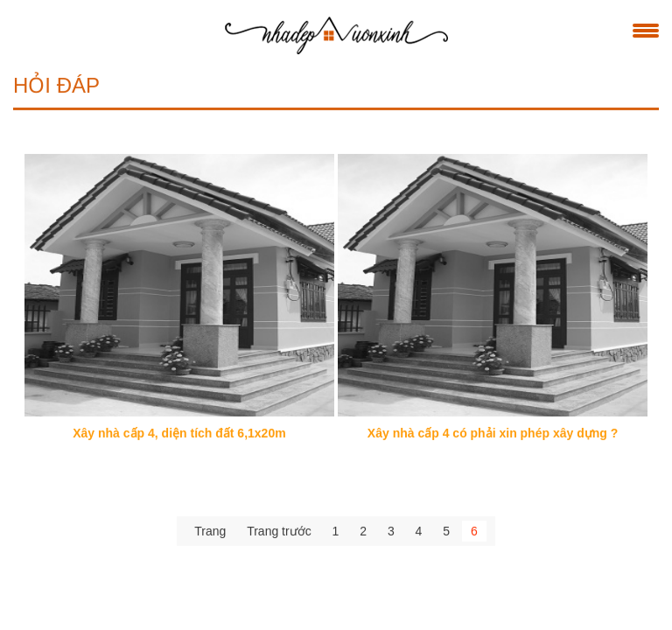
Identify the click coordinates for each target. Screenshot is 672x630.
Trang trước (279, 532)
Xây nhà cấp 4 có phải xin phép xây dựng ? (493, 434)
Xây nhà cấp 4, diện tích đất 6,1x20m (179, 434)
